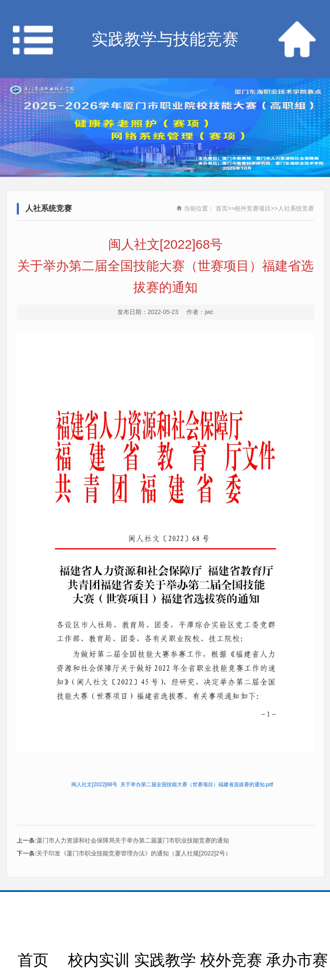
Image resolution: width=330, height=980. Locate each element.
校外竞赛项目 (253, 208)
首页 (222, 208)
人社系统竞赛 (296, 208)
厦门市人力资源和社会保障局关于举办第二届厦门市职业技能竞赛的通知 (133, 840)
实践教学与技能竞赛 (165, 39)
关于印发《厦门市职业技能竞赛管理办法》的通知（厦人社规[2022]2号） (134, 853)
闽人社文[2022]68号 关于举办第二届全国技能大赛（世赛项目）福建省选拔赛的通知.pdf (172, 785)
